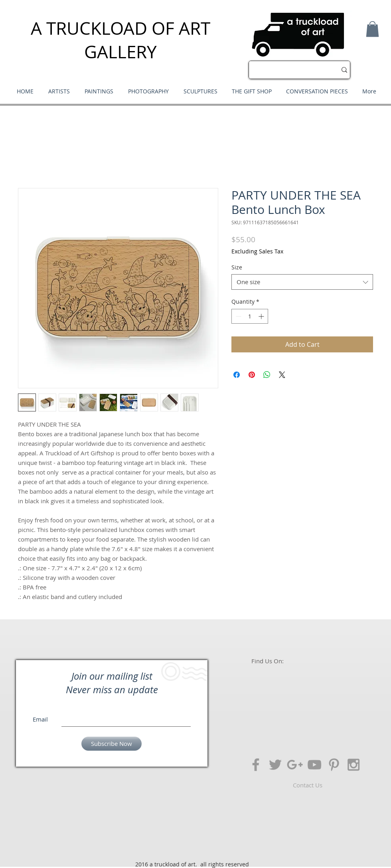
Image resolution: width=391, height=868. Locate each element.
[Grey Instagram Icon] (353, 765)
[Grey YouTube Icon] (314, 765)
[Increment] (262, 316)
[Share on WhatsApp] (267, 375)
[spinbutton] (250, 316)
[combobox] (302, 282)
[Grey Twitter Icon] (275, 765)
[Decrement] (238, 316)
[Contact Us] (308, 785)
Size (237, 267)
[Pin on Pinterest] (252, 375)
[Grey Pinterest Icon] (334, 765)
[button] (372, 29)
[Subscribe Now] (112, 744)
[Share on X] (282, 375)
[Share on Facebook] (237, 375)
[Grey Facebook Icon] (256, 765)
